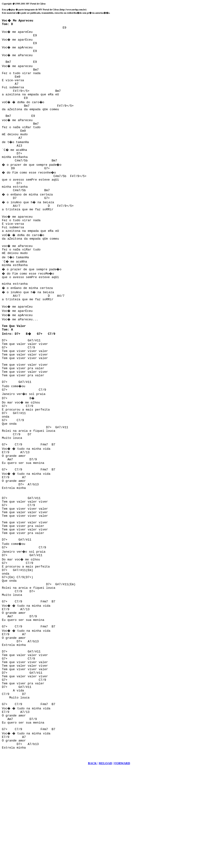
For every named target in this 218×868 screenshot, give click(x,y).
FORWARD (122, 862)
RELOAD (106, 862)
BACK (92, 862)
